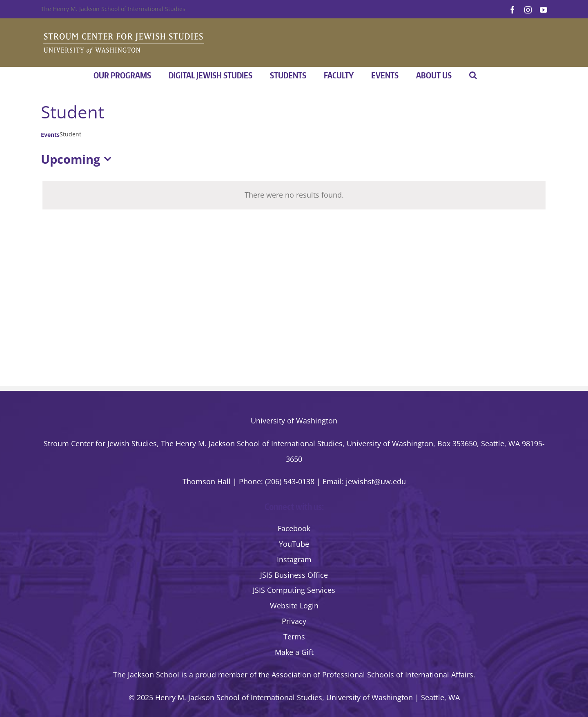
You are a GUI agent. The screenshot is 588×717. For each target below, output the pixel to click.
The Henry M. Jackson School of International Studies (113, 9)
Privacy (294, 621)
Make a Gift (294, 652)
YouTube (294, 544)
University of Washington (294, 421)
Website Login (294, 606)
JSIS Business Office (294, 575)
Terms (294, 637)
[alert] (294, 195)
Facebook (294, 528)
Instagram (294, 559)
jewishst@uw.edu (376, 481)
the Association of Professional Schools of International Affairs (366, 675)
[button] (473, 75)
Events (50, 135)
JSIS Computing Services (294, 590)
